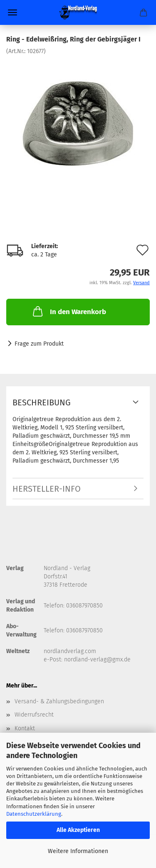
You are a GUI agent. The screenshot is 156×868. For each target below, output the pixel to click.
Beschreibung (42, 402)
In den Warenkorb (69, 311)
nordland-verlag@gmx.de (97, 660)
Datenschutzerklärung (34, 814)
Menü (12, 12)
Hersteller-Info (47, 489)
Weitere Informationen (78, 851)
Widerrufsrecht (34, 715)
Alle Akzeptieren (78, 830)
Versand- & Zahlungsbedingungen (59, 701)
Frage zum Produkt (39, 344)
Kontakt (25, 728)
